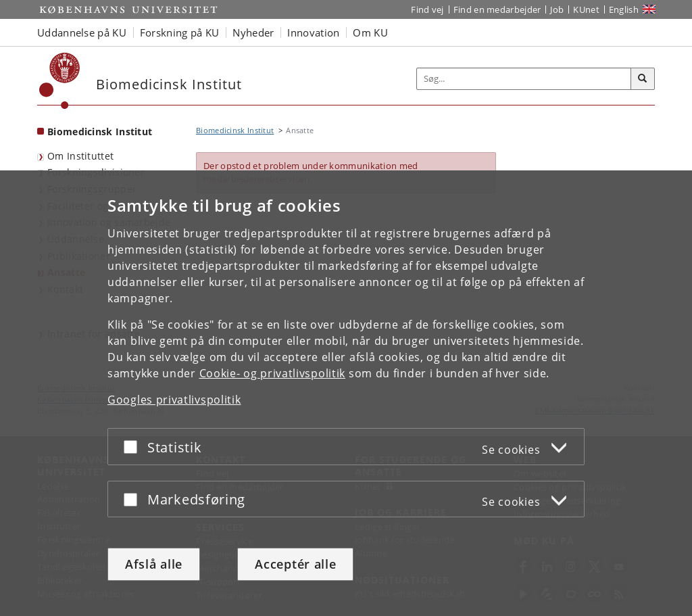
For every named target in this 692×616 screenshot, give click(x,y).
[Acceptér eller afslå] (134, 447)
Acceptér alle (295, 564)
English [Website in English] (624, 9)
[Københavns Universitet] (60, 81)
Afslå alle (154, 564)
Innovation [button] (313, 32)
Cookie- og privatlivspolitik (273, 373)
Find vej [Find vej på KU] (427, 9)
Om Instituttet (80, 156)
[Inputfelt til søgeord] (524, 79)
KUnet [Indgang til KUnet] (586, 9)
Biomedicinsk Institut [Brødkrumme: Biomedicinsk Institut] (235, 130)
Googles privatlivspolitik (174, 400)
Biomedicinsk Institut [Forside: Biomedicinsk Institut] (100, 132)
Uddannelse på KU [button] (82, 32)
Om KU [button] (370, 32)
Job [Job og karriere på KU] (557, 9)
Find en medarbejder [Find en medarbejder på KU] (497, 9)
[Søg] (643, 79)
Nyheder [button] (253, 32)
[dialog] (346, 393)
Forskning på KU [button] (180, 32)
